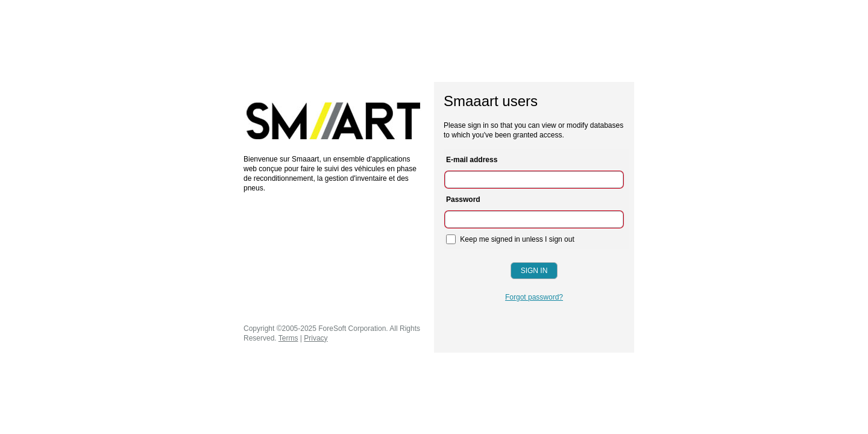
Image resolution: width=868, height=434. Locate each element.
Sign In (534, 271)
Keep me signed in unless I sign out (510, 239)
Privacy (316, 338)
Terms (288, 338)
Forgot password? (534, 297)
